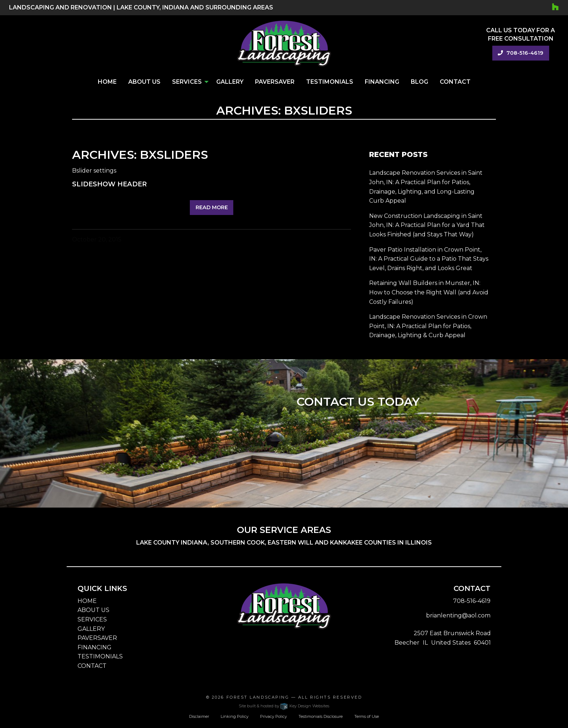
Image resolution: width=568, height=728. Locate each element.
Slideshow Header (109, 184)
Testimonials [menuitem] (330, 82)
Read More (212, 207)
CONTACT (92, 666)
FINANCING (95, 647)
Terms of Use (367, 716)
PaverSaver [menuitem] (275, 82)
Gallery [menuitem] (230, 82)
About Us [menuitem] (144, 82)
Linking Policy (235, 716)
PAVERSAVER (97, 638)
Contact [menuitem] (455, 82)
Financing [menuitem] (382, 82)
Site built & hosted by (284, 706)
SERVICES (92, 619)
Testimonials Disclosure (321, 716)
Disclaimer (199, 716)
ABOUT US (93, 610)
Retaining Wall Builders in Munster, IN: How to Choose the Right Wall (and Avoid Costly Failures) (429, 292)
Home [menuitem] (107, 82)
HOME (87, 601)
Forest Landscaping (258, 697)
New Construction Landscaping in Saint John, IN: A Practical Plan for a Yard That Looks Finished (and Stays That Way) (427, 225)
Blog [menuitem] (419, 82)
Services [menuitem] (187, 82)
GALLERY (91, 629)
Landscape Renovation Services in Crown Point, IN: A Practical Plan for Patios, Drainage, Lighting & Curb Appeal (428, 326)
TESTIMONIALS (100, 656)
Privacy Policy (273, 716)
